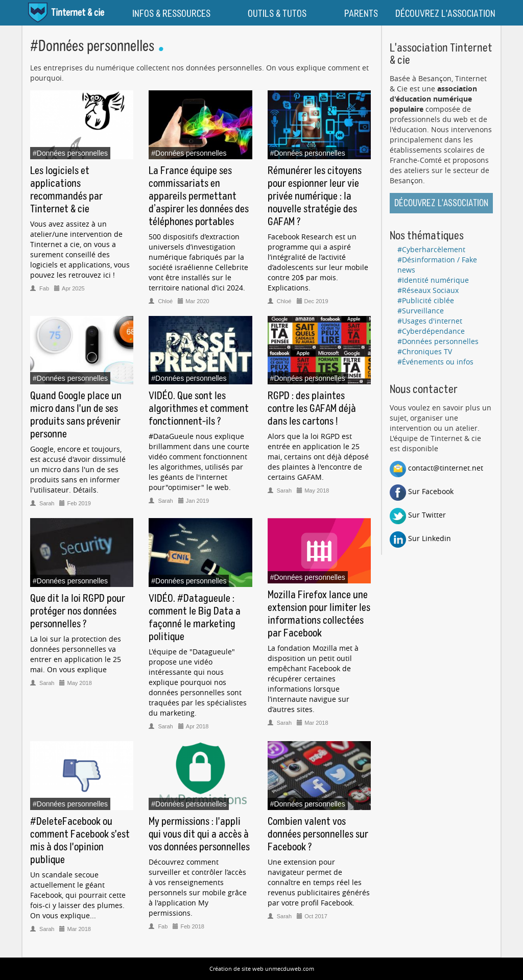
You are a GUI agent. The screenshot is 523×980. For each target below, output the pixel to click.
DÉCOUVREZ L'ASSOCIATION (445, 14)
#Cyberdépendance (431, 331)
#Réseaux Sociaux (428, 290)
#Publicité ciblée (426, 300)
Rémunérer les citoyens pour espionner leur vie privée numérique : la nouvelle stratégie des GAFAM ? (315, 197)
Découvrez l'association (441, 203)
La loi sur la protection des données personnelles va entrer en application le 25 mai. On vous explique (76, 654)
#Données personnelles (438, 341)
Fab (40, 288)
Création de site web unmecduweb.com (262, 969)
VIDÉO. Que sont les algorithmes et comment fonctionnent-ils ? (199, 409)
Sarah (43, 503)
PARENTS (361, 14)
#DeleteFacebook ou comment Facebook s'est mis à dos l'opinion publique (80, 841)
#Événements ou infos (435, 362)
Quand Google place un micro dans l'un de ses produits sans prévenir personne (76, 415)
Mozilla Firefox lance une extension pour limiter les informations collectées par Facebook (319, 614)
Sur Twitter (418, 515)
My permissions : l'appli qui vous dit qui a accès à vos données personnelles (199, 835)
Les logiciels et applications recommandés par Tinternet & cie (66, 190)
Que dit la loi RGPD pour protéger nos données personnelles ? (78, 611)
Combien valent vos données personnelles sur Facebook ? (318, 835)
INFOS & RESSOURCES (171, 14)
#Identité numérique (433, 280)
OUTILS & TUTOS (277, 14)
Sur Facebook (422, 491)
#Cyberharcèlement (431, 249)
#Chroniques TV (425, 351)
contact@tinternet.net (436, 468)
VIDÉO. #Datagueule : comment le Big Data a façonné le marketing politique (195, 618)
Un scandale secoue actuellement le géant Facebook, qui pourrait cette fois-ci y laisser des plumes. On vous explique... (78, 895)
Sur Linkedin (420, 538)
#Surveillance (421, 311)
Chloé (161, 301)
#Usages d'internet (430, 321)
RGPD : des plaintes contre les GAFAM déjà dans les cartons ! (312, 409)
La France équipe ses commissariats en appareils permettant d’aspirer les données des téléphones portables (199, 197)
